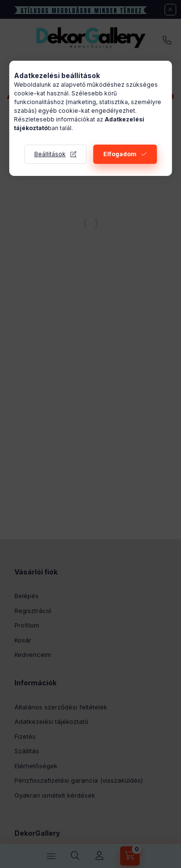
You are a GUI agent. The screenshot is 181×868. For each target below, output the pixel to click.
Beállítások (50, 154)
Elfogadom (120, 154)
